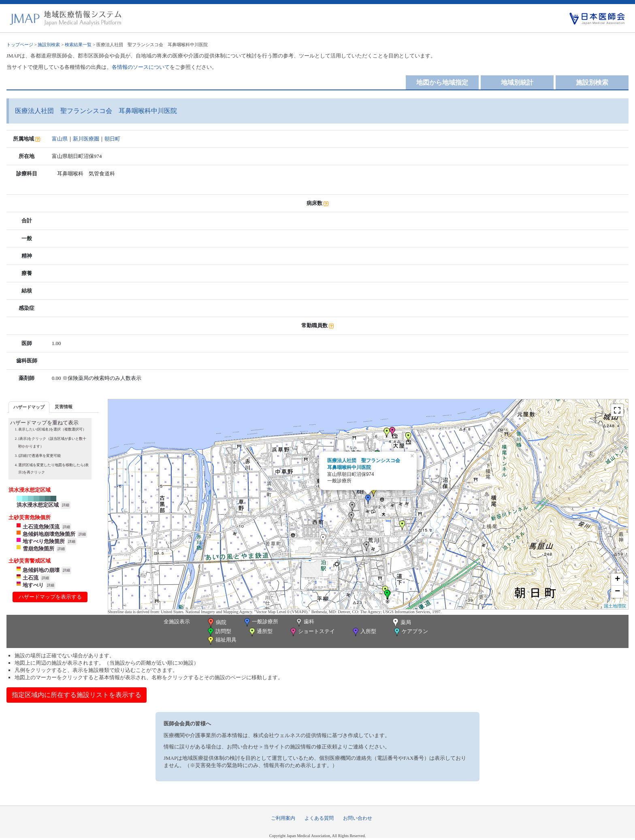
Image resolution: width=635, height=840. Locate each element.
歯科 (304, 622)
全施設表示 (177, 621)
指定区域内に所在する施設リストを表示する (77, 695)
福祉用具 (221, 641)
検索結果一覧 (78, 45)
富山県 (60, 139)
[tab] (29, 407)
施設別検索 (49, 45)
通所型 (260, 632)
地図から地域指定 (442, 82)
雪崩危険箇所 (38, 549)
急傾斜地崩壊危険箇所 (49, 534)
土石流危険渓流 (41, 527)
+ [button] (617, 580)
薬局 (401, 623)
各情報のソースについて (141, 67)
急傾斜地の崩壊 (41, 570)
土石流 (31, 578)
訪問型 (219, 632)
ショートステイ (312, 632)
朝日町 (112, 139)
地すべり (33, 585)
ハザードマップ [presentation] (29, 407)
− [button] (617, 592)
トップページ (20, 45)
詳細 (66, 505)
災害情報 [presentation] (64, 407)
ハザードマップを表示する (50, 597)
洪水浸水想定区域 (38, 505)
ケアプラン (410, 632)
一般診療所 (260, 622)
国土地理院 (615, 606)
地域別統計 (517, 82)
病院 (216, 623)
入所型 (364, 632)
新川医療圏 (86, 139)
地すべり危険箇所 (44, 541)
